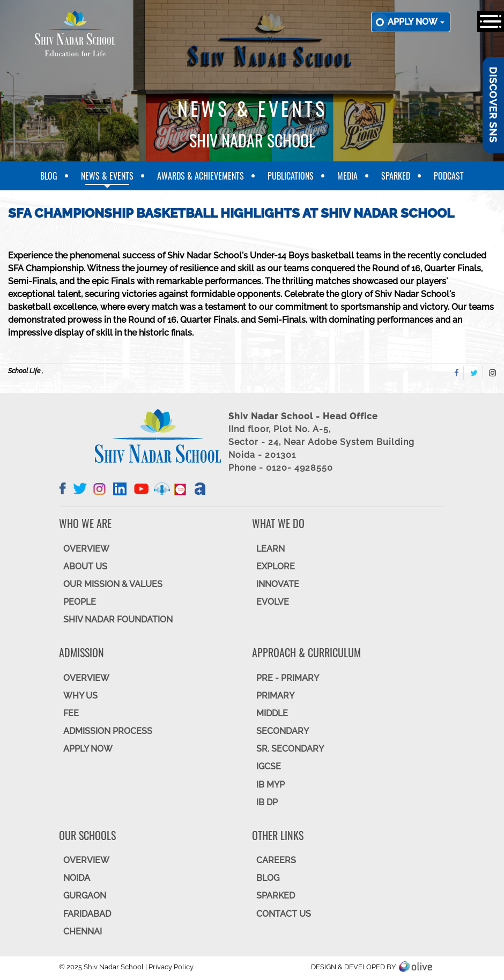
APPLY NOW (88, 749)
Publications (291, 176)
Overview (86, 860)
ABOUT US (85, 566)
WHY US (80, 696)
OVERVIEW (86, 549)
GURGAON (85, 896)
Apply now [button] (416, 22)
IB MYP (270, 785)
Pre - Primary (288, 678)
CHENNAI (83, 931)
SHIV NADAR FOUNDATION (118, 619)
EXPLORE (276, 566)
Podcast (449, 176)
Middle (272, 713)
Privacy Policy (171, 967)
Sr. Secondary (290, 749)
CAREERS (276, 860)
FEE (71, 713)
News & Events (107, 176)
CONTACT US (284, 914)
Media (347, 176)
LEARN (270, 549)
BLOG (268, 878)
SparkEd (396, 176)
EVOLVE (273, 602)
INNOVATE (278, 584)
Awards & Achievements (201, 176)
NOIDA (77, 878)
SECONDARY (283, 731)
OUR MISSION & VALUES (113, 584)
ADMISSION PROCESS (108, 731)
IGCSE (269, 766)
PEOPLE (80, 602)
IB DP (267, 802)
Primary (275, 696)
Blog (49, 176)
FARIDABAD (87, 914)
